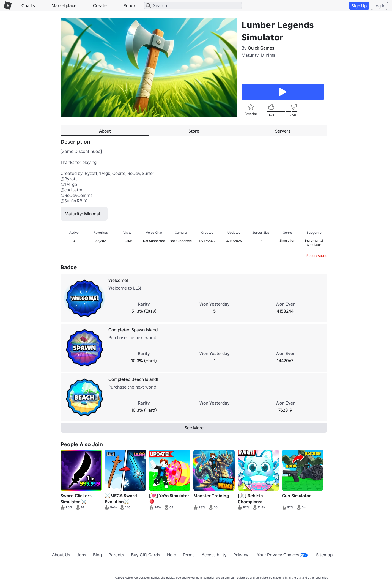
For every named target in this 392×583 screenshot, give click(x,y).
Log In (379, 6)
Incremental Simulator (314, 243)
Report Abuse (317, 256)
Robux (129, 5)
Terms (189, 555)
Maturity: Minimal (259, 55)
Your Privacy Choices (282, 555)
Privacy (241, 555)
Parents (116, 555)
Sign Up (359, 6)
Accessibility (214, 555)
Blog (97, 555)
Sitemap (324, 555)
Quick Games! (262, 48)
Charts (28, 5)
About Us (61, 555)
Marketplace (64, 5)
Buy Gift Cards (146, 555)
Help (172, 555)
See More (194, 428)
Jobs (81, 555)
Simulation (287, 240)
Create (100, 5)
